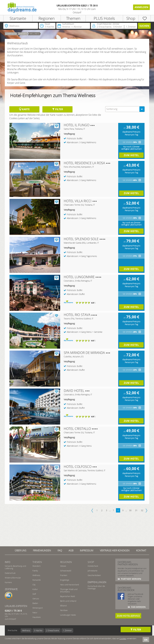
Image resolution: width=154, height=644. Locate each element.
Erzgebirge (65, 580)
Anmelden (141, 7)
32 (142, 510)
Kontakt (141, 550)
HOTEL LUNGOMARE (79, 277)
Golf (34, 594)
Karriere (8, 582)
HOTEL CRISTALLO (77, 428)
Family (35, 571)
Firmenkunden (42, 550)
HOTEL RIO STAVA (77, 315)
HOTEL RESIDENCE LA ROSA (84, 163)
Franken (64, 575)
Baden (35, 603)
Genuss (36, 599)
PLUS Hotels (104, 18)
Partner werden (131, 579)
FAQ (60, 550)
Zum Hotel (131, 155)
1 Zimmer (67, 630)
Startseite (18, 18)
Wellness (35, 34)
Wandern (37, 566)
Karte (24, 109)
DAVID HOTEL (74, 391)
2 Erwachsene (53, 630)
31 (136, 510)
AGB (71, 550)
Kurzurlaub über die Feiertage (96, 587)
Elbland (63, 606)
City (34, 585)
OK (146, 640)
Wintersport (38, 608)
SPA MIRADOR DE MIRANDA (84, 353)
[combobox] (125, 109)
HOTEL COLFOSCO (78, 466)
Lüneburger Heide (68, 615)
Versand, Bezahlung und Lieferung (15, 567)
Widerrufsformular (13, 578)
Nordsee (64, 610)
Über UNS (21, 550)
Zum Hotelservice (128, 616)
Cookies (123, 638)
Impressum (87, 550)
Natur (35, 612)
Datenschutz (10, 573)
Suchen (144, 26)
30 (130, 510)
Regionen (47, 18)
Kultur (35, 589)
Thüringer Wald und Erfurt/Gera (69, 590)
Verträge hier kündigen (115, 550)
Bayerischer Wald (68, 596)
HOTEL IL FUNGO (77, 125)
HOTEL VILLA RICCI (78, 201)
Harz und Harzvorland (70, 585)
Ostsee (63, 566)
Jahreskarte (92, 571)
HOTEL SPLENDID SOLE (81, 239)
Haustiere (37, 617)
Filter (58, 109)
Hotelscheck (93, 566)
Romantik (37, 580)
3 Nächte (38, 630)
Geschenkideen (94, 575)
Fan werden (138, 607)
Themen (73, 18)
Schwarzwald (66, 571)
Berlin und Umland (68, 601)
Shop (131, 18)
